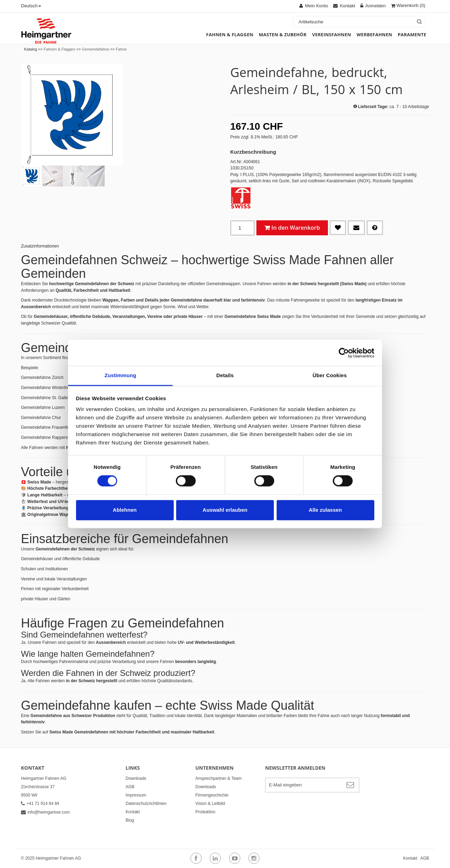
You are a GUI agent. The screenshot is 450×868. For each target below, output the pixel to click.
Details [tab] (225, 375)
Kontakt (133, 812)
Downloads (136, 778)
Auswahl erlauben (225, 510)
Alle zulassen (325, 510)
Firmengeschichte (212, 795)
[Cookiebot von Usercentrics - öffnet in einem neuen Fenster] (344, 353)
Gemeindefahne (96, 49)
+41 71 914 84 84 (40, 804)
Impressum (136, 795)
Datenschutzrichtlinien (146, 804)
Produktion (205, 812)
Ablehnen (125, 510)
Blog (130, 820)
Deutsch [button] (31, 6)
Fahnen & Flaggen (59, 49)
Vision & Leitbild (210, 804)
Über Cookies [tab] (330, 375)
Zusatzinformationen (40, 246)
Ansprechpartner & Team (219, 778)
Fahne (121, 49)
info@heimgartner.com (45, 812)
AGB (130, 787)
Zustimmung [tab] (121, 375)
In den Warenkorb (296, 228)
